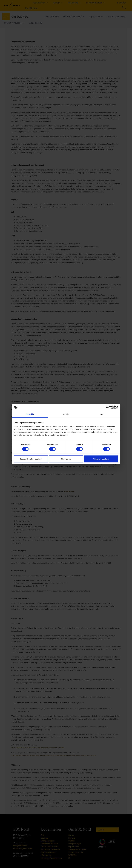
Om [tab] (102, 414)
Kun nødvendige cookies (31, 459)
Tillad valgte (66, 459)
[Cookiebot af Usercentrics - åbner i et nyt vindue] (108, 407)
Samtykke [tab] (30, 414)
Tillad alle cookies (101, 459)
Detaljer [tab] (66, 414)
